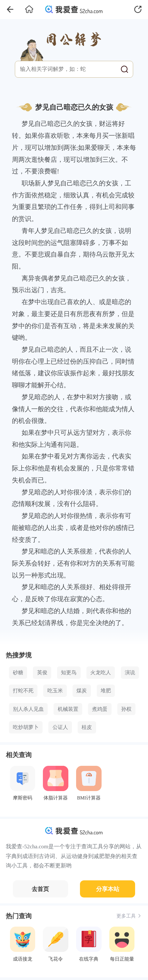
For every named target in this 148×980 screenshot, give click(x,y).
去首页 (40, 889)
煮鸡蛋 (100, 709)
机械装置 (68, 709)
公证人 (60, 727)
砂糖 (18, 672)
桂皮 (87, 727)
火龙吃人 (101, 672)
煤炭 (82, 691)
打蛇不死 (23, 691)
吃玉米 (55, 691)
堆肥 (106, 691)
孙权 (126, 709)
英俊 (42, 672)
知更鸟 (69, 672)
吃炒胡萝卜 (26, 727)
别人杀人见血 (28, 709)
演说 (130, 672)
